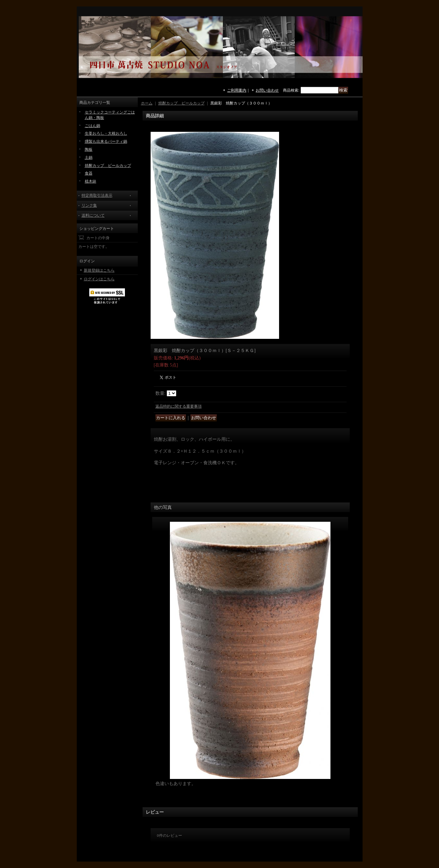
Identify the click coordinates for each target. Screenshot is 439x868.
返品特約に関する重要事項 (179, 406)
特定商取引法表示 (97, 195)
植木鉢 (91, 181)
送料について (93, 215)
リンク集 (89, 205)
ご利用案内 (237, 90)
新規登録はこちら (99, 270)
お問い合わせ (267, 90)
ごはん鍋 (92, 126)
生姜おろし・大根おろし (106, 133)
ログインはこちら (99, 279)
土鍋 (89, 158)
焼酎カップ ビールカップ (108, 166)
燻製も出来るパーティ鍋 (106, 141)
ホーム (147, 103)
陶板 (89, 149)
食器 (89, 173)
